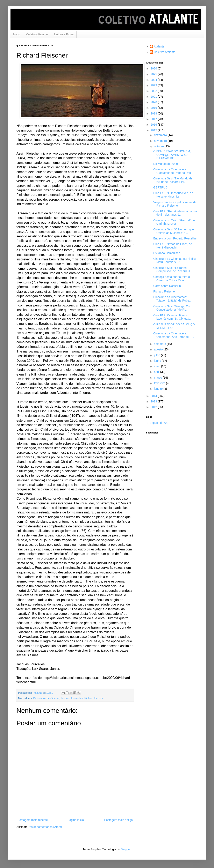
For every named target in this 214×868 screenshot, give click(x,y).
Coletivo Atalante (37, 34)
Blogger (126, 849)
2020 (154, 102)
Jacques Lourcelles (72, 698)
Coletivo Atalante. (165, 52)
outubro (159, 146)
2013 (154, 401)
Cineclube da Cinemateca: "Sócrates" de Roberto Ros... (173, 171)
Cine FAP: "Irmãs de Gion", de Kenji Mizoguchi (173, 246)
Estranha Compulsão (167, 253)
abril (157, 372)
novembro (161, 141)
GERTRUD (160, 187)
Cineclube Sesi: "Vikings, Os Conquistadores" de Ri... (172, 308)
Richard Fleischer (94, 698)
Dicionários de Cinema (46, 698)
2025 (154, 74)
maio (157, 366)
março (158, 378)
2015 (154, 130)
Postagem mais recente (33, 820)
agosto (159, 349)
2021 (154, 97)
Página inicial (76, 820)
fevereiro (160, 383)
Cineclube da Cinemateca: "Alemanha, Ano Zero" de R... (174, 335)
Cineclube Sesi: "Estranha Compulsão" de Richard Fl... (173, 270)
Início (17, 34)
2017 (154, 119)
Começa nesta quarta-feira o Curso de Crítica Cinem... (172, 279)
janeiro (159, 389)
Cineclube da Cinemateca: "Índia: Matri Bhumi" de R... (175, 261)
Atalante (159, 46)
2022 (154, 91)
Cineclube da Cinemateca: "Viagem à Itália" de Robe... (172, 299)
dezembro (161, 135)
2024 (154, 80)
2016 (154, 125)
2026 (154, 68)
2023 (154, 85)
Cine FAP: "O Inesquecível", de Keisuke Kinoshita (173, 195)
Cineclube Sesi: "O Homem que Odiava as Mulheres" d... (174, 231)
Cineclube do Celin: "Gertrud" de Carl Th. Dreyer (174, 222)
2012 (154, 407)
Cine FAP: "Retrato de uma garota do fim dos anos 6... (175, 213)
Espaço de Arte (160, 423)
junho (158, 361)
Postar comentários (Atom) (45, 827)
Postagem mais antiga (118, 820)
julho (157, 355)
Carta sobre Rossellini (167, 286)
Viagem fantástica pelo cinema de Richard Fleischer (175, 204)
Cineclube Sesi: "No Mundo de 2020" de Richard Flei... (173, 180)
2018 (154, 113)
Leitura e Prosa (64, 34)
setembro (160, 344)
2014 (154, 396)
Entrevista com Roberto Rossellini (175, 238)
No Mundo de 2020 (166, 164)
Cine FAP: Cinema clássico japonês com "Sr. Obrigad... (172, 317)
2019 (154, 108)
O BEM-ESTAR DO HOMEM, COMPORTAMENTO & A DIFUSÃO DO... (172, 155)
